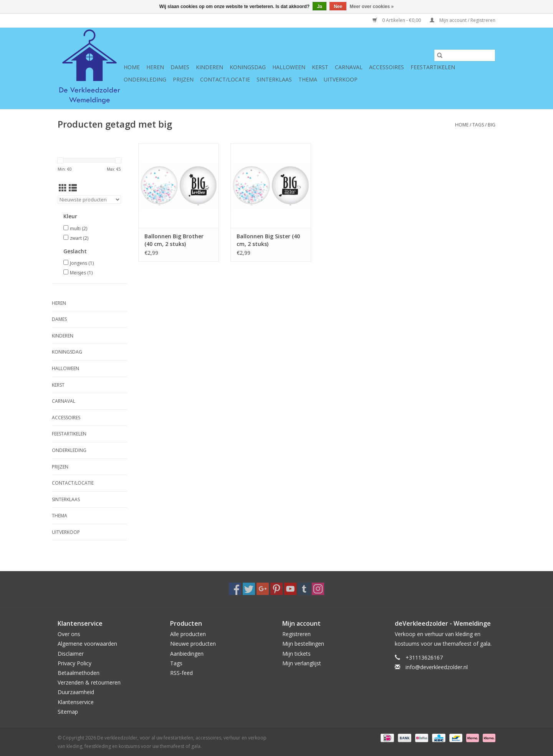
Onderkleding (145, 79)
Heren (155, 67)
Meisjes (81, 273)
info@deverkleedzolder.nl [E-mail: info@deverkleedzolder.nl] (437, 667)
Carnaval (349, 67)
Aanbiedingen (187, 654)
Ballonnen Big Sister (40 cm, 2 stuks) (268, 240)
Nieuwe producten (193, 644)
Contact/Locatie (225, 79)
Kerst (320, 67)
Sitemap (68, 712)
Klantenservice (76, 702)
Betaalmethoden (79, 673)
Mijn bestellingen (303, 644)
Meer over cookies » (372, 7)
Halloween (289, 67)
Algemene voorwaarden (87, 644)
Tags (478, 125)
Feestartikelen (433, 67)
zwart (79, 238)
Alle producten (188, 634)
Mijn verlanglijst (302, 663)
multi (79, 228)
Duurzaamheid (76, 692)
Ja (319, 7)
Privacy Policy (75, 663)
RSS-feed (181, 673)
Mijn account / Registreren (463, 20)
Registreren (296, 634)
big (492, 125)
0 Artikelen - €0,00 (397, 20)
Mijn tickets (296, 654)
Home (132, 67)
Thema (308, 79)
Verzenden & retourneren (89, 682)
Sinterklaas (274, 79)
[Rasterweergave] (63, 188)
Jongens (82, 263)
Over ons (69, 634)
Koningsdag (248, 67)
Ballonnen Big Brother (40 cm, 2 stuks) (174, 240)
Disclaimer (71, 654)
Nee (338, 7)
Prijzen (183, 79)
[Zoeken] (465, 55)
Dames (180, 67)
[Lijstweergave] (73, 188)
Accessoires (387, 67)
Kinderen (209, 67)
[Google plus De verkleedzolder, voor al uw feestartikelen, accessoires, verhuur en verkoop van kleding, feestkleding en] (263, 589)
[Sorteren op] (89, 199)
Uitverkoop (341, 79)
